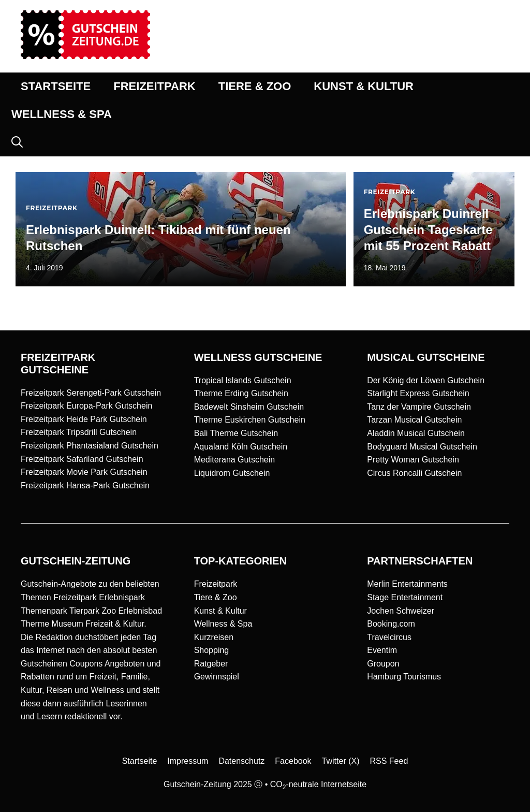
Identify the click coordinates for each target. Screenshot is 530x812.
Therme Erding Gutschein (241, 393)
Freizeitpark (216, 584)
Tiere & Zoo (216, 597)
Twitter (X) (341, 761)
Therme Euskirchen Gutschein (250, 420)
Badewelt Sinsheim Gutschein (249, 407)
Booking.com (391, 624)
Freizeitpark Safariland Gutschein (82, 459)
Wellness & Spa (223, 624)
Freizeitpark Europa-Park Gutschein (86, 406)
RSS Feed (389, 761)
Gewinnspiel (217, 677)
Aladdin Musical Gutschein (416, 433)
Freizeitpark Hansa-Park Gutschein (85, 485)
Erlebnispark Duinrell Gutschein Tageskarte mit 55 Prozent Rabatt (428, 230)
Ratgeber (211, 664)
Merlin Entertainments (407, 584)
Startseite (140, 761)
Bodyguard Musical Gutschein (422, 447)
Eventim (382, 650)
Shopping (212, 650)
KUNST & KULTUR (364, 86)
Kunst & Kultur (220, 611)
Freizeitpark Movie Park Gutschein (84, 472)
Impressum (188, 761)
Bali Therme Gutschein (236, 433)
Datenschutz (241, 761)
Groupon (383, 664)
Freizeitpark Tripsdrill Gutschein (79, 432)
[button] (17, 142)
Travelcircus (389, 637)
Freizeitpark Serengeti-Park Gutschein (91, 393)
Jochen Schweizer (401, 611)
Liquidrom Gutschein (232, 473)
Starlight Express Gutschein (418, 393)
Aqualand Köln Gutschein (241, 447)
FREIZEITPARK (154, 86)
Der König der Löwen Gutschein (426, 380)
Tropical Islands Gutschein (243, 380)
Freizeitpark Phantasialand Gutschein (90, 446)
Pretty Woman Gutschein (413, 460)
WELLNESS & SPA (62, 114)
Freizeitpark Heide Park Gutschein (84, 419)
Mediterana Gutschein (235, 460)
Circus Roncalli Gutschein (414, 473)
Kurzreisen (214, 637)
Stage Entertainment (405, 597)
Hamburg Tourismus (404, 677)
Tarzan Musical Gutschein (414, 420)
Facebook (293, 761)
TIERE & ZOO (255, 86)
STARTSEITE (56, 86)
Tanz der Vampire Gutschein (419, 407)
